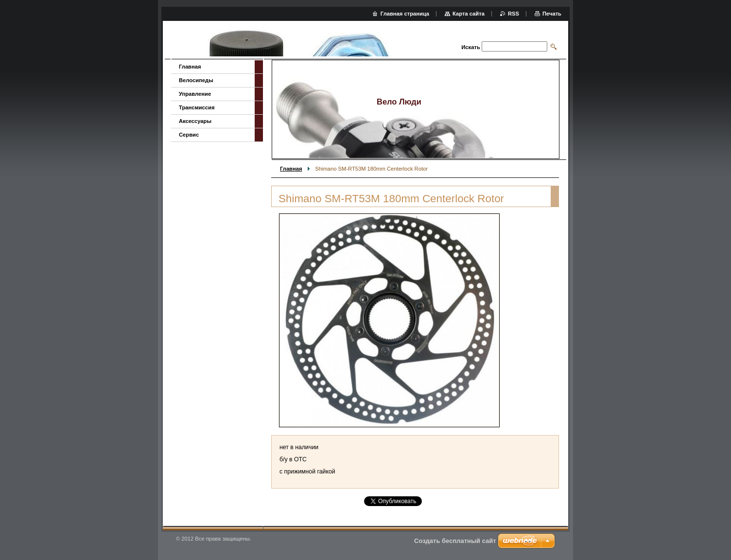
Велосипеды (196, 80)
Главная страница (405, 14)
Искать (470, 47)
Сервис (189, 135)
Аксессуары (195, 121)
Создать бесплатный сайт (455, 541)
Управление (195, 94)
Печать (552, 14)
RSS (513, 14)
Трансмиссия (197, 107)
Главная (291, 169)
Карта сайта (469, 14)
